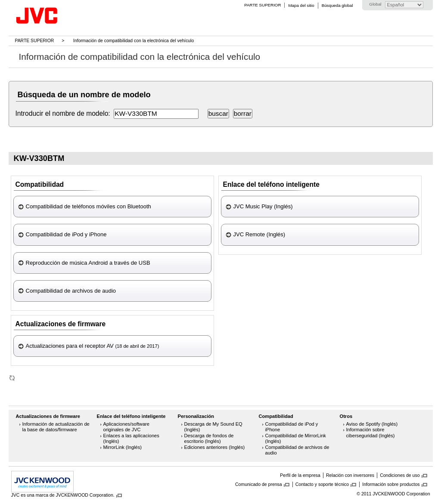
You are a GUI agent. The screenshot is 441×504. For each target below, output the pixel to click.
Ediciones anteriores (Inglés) (215, 447)
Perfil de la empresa (300, 475)
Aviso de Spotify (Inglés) (372, 424)
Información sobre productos (391, 484)
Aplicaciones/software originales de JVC (126, 427)
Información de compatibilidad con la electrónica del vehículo (134, 41)
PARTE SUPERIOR (262, 5)
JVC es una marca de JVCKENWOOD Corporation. (63, 495)
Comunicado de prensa (259, 484)
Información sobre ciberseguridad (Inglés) (371, 433)
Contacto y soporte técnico (322, 484)
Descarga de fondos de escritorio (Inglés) (209, 439)
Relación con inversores (350, 475)
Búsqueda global (337, 5)
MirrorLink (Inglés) (123, 447)
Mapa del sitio (301, 5)
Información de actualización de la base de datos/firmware (56, 427)
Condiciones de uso (400, 475)
